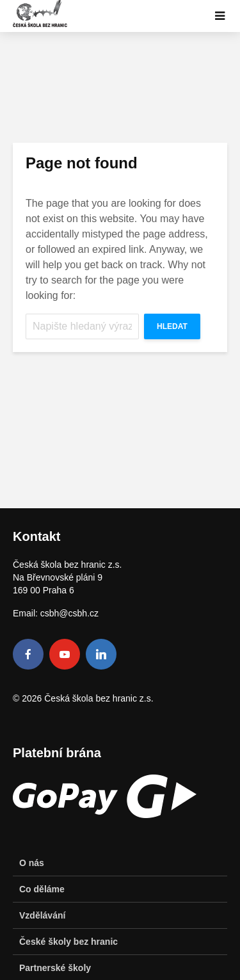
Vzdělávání (42, 915)
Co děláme (42, 889)
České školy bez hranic (68, 942)
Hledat (172, 326)
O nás (32, 863)
